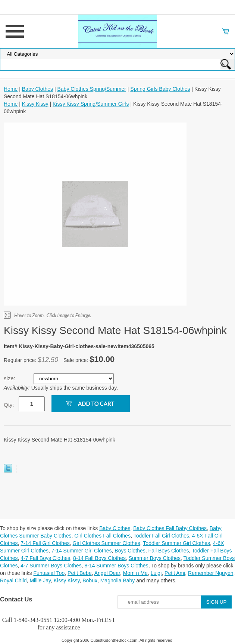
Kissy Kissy (35, 104)
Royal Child (13, 580)
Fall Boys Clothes (169, 551)
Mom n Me (135, 573)
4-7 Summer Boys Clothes (51, 566)
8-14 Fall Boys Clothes (99, 558)
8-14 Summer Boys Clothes (116, 566)
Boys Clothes (130, 551)
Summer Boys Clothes (155, 558)
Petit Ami (175, 573)
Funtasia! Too (49, 573)
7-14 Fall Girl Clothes (45, 543)
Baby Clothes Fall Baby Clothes (170, 528)
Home (11, 89)
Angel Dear (107, 573)
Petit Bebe (80, 573)
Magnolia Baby (118, 580)
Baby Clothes (37, 89)
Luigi (156, 573)
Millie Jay (40, 580)
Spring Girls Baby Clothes (160, 89)
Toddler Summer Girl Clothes (176, 543)
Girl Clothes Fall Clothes (102, 536)
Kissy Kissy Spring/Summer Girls (91, 104)
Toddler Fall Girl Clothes (161, 536)
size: (10, 378)
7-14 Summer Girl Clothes (82, 551)
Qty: (9, 405)
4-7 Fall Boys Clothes (45, 558)
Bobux (90, 580)
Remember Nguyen (211, 573)
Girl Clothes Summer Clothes (106, 543)
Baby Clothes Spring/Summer (91, 89)
